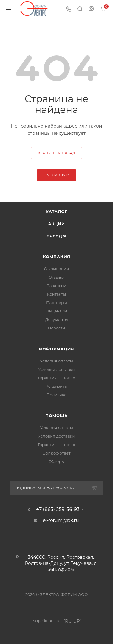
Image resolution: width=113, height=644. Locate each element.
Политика (56, 395)
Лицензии (57, 311)
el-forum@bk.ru (61, 520)
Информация (57, 349)
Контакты (56, 294)
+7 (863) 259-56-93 (58, 510)
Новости (56, 328)
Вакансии (56, 286)
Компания (56, 257)
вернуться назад (56, 153)
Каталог (57, 212)
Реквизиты (57, 386)
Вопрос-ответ (56, 453)
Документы (56, 319)
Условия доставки (57, 369)
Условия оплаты (56, 361)
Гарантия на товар (56, 378)
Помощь (57, 416)
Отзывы (56, 277)
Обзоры (57, 461)
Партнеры (56, 303)
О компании (56, 269)
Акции (57, 224)
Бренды (56, 236)
